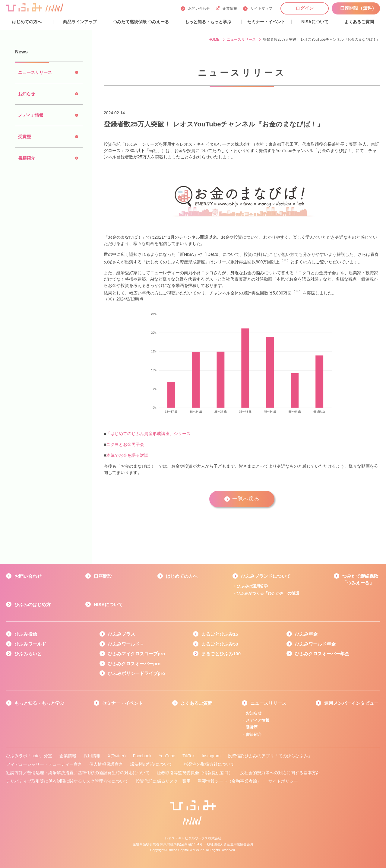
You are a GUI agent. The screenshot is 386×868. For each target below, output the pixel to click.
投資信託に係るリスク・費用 (163, 781)
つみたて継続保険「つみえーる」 (360, 580)
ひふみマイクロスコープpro (136, 654)
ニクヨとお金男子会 (125, 444)
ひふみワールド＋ (126, 644)
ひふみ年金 (306, 634)
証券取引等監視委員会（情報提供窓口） (195, 773)
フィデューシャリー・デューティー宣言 (44, 764)
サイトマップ (261, 8)
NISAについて (108, 604)
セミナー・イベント (123, 703)
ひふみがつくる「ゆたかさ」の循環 (268, 593)
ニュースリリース (268, 703)
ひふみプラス (122, 634)
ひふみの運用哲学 (252, 586)
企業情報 (226, 8)
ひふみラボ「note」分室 (29, 756)
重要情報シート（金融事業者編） (229, 781)
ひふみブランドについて (266, 576)
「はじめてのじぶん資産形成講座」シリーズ (148, 434)
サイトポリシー (283, 781)
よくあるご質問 (196, 703)
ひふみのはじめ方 (33, 604)
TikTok (188, 756)
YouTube (167, 756)
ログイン (305, 8)
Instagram (211, 756)
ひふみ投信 (26, 634)
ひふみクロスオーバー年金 (322, 654)
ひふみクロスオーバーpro (134, 664)
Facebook (142, 756)
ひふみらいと (28, 654)
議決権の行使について (151, 764)
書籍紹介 (254, 734)
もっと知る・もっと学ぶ (39, 703)
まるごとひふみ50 (220, 644)
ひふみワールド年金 (315, 644)
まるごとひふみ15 (220, 634)
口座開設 (103, 576)
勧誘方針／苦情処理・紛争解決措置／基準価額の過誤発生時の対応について (78, 773)
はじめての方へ (182, 576)
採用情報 (92, 756)
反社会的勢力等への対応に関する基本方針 (280, 773)
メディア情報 (258, 720)
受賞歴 (252, 727)
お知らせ (254, 713)
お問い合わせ (199, 8)
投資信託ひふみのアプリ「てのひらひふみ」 (270, 756)
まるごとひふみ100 (221, 654)
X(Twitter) (117, 756)
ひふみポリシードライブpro (136, 673)
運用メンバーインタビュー (351, 703)
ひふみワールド (30, 644)
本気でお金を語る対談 (127, 455)
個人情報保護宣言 (106, 764)
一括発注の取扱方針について (207, 764)
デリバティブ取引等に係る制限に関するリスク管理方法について (67, 781)
